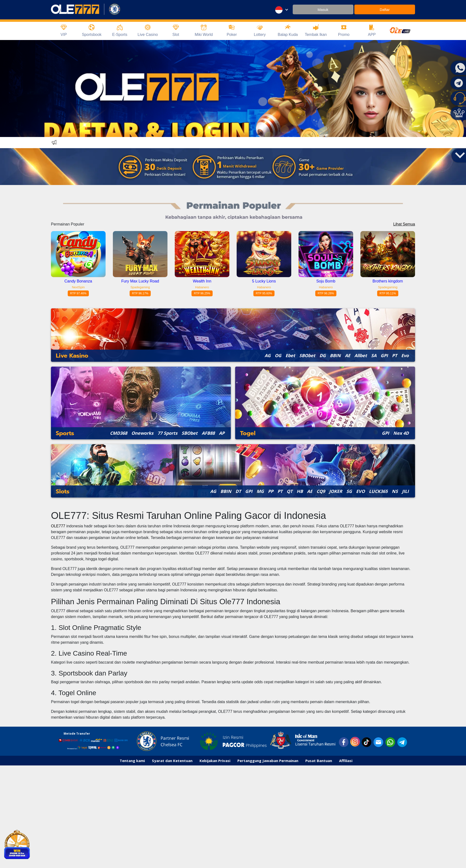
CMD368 (119, 433)
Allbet (361, 355)
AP (222, 433)
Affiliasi (346, 761)
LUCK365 (378, 491)
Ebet (290, 355)
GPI (384, 355)
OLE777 (58, 526)
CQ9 (321, 491)
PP (271, 491)
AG (268, 355)
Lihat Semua (404, 224)
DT (238, 491)
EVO (360, 491)
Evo (405, 355)
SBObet (307, 355)
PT (395, 355)
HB (300, 491)
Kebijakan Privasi (215, 761)
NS (395, 491)
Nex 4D (401, 433)
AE (348, 355)
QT (290, 491)
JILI (405, 491)
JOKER (336, 491)
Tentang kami (132, 761)
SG (349, 491)
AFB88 (208, 433)
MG (260, 491)
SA (374, 355)
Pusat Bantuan (319, 761)
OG (278, 355)
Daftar (385, 10)
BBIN (335, 355)
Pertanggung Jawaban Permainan (268, 761)
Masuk (323, 10)
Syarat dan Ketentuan (172, 761)
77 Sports (167, 433)
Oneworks (142, 433)
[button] (460, 155)
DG (323, 355)
